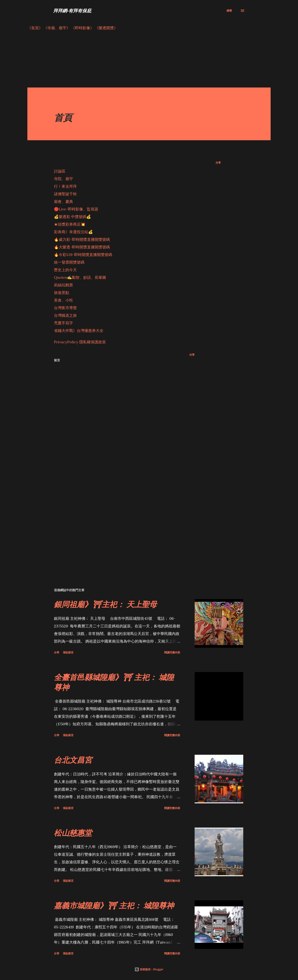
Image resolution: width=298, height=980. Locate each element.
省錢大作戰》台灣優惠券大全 (79, 330)
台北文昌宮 (73, 760)
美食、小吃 (63, 300)
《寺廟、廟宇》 (57, 28)
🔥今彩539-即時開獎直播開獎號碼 (83, 255)
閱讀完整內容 (172, 652)
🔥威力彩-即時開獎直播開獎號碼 (82, 239)
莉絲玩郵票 (63, 285)
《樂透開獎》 (106, 28)
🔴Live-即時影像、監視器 (76, 209)
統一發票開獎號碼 (69, 262)
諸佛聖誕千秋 (65, 194)
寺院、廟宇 (63, 179)
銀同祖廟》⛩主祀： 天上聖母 (105, 604)
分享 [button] (218, 163)
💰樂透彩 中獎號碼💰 (73, 217)
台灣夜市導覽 (65, 308)
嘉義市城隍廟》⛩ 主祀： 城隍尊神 (114, 905)
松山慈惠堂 (73, 833)
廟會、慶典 (63, 201)
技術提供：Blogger (149, 969)
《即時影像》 (82, 28)
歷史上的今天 (65, 270)
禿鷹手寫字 (63, 323)
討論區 (60, 171)
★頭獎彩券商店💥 (70, 224)
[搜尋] (229, 11)
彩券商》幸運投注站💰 (73, 232)
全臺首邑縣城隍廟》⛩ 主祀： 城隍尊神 (114, 682)
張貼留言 (68, 652)
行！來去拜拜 (65, 186)
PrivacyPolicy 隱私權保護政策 (80, 342)
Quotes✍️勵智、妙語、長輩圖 (80, 277)
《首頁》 (35, 28)
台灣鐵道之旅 (65, 315)
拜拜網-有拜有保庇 (72, 11)
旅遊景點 (62, 293)
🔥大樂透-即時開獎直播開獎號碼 (82, 247)
